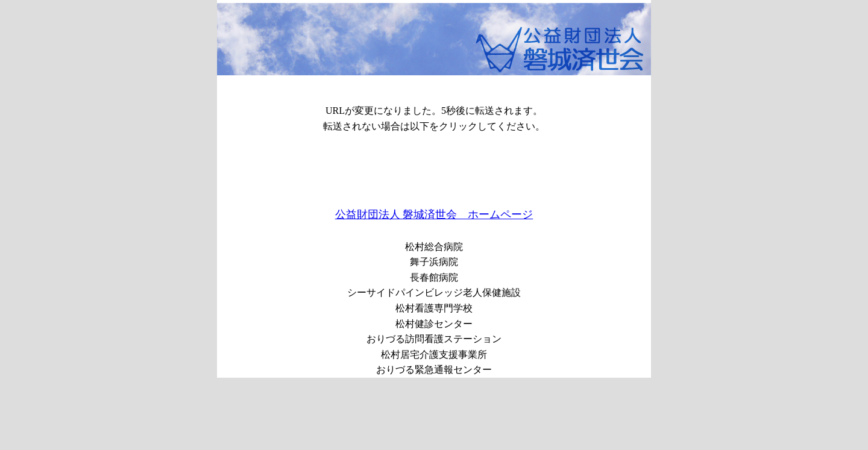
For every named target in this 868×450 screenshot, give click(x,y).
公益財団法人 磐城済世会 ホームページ (434, 214)
